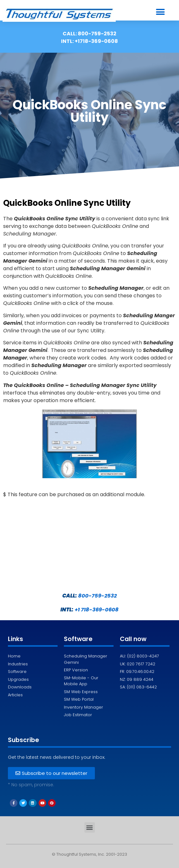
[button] (160, 12)
